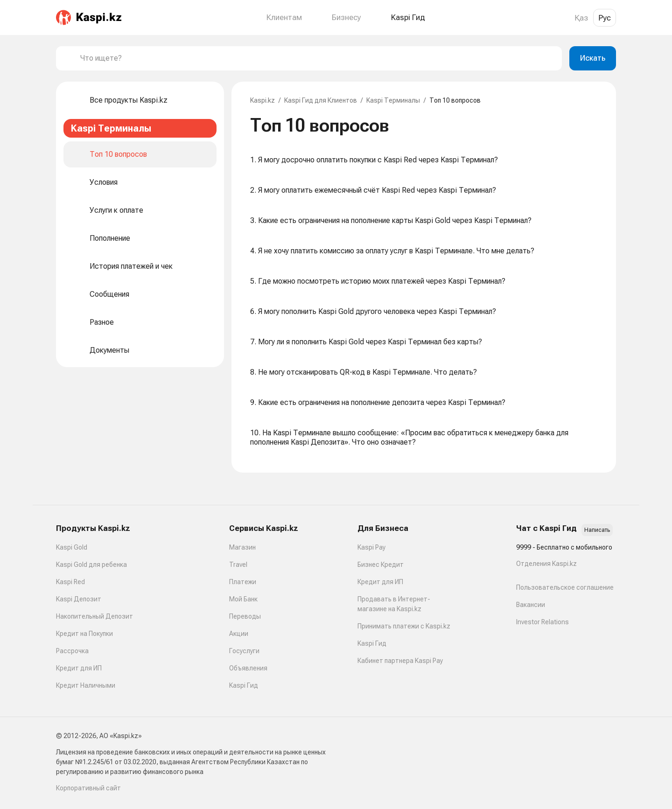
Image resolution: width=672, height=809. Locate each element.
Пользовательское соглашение (565, 587)
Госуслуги (244, 651)
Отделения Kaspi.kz (546, 564)
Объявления (248, 668)
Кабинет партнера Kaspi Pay (400, 661)
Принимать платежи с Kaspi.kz (404, 626)
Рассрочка (72, 651)
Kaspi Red (70, 582)
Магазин (242, 547)
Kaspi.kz (262, 100)
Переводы (245, 616)
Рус (605, 18)
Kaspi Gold (72, 547)
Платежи (243, 582)
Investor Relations (542, 622)
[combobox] (317, 58)
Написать (597, 530)
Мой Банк (243, 599)
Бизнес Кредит (381, 565)
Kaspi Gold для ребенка (91, 565)
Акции (239, 634)
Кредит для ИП (79, 668)
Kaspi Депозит (79, 599)
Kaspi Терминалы (393, 100)
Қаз (581, 18)
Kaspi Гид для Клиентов (321, 100)
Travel (238, 565)
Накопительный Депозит (94, 616)
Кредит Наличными (86, 685)
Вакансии (531, 605)
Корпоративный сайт (88, 788)
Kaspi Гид (244, 685)
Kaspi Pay (371, 547)
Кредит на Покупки (84, 634)
